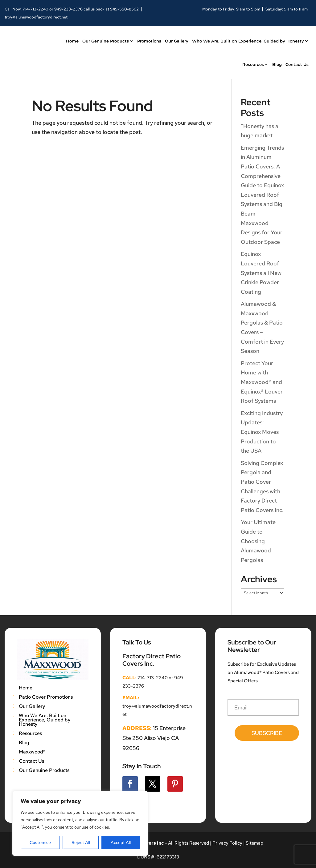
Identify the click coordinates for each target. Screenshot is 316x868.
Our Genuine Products (106, 41)
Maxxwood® (32, 751)
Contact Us (297, 64)
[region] (80, 823)
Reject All (81, 842)
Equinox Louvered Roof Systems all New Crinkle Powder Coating (261, 273)
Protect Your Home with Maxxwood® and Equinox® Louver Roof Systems (262, 382)
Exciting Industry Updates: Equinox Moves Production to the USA (262, 432)
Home (72, 41)
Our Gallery (177, 41)
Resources (253, 64)
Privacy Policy (227, 843)
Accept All (121, 842)
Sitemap (254, 843)
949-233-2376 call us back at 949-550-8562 (96, 9)
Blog (277, 64)
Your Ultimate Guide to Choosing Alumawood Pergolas (258, 541)
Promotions (149, 41)
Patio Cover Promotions (46, 696)
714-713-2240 (35, 9)
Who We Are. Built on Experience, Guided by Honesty (248, 41)
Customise (40, 842)
